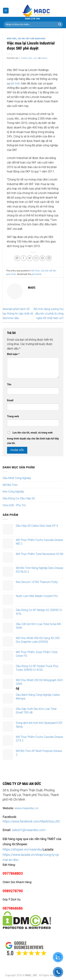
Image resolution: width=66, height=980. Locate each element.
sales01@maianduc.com (29, 830)
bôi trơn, (16, 83)
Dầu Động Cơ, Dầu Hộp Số (19, 498)
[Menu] (6, 11)
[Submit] (60, 24)
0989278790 (13, 891)
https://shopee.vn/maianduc (23, 849)
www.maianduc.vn (26, 808)
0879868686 (13, 908)
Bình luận (13, 354)
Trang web (13, 416)
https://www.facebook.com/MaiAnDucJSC (31, 821)
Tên (9, 385)
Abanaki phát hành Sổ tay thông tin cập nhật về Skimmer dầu (18, 313)
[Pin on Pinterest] (43, 258)
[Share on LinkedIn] (49, 258)
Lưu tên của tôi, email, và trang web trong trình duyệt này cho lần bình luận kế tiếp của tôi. (33, 438)
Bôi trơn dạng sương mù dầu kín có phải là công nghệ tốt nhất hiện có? (49, 313)
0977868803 (13, 873)
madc (45, 58)
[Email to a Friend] (36, 258)
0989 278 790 (32, 19)
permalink (37, 274)
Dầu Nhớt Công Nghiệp (17, 478)
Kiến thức (12, 39)
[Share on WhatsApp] (17, 258)
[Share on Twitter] (30, 258)
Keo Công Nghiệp (13, 492)
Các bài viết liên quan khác (32, 39)
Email (10, 400)
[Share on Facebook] (23, 258)
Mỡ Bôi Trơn (10, 485)
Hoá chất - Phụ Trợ (14, 505)
